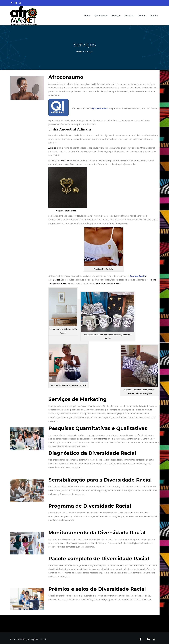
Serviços (116, 16)
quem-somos (101, 16)
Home (87, 16)
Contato (154, 16)
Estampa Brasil (137, 276)
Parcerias (129, 16)
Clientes (142, 16)
